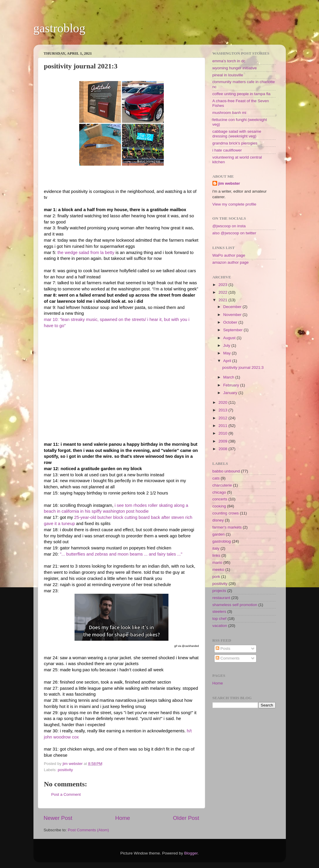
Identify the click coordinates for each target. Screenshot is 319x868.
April (228, 361)
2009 (223, 441)
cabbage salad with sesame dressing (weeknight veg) (237, 134)
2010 (223, 433)
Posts (223, 649)
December (233, 307)
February (232, 385)
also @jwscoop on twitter (234, 233)
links (216, 555)
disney (218, 520)
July (227, 345)
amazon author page (231, 262)
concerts (220, 499)
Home (123, 818)
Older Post (186, 818)
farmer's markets (227, 527)
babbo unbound (226, 471)
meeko (218, 570)
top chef (220, 619)
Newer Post (58, 818)
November (233, 315)
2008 (223, 449)
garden (219, 534)
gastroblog (59, 28)
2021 (223, 300)
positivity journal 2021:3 (243, 367)
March (229, 377)
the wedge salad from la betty (87, 253)
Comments (228, 658)
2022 (223, 292)
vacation (220, 626)
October (231, 322)
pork (216, 577)
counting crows (226, 513)
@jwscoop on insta (229, 226)
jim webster (229, 183)
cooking (219, 506)
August (230, 338)
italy (216, 548)
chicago (219, 492)
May (228, 353)
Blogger (191, 853)
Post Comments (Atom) (88, 830)
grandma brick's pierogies (235, 143)
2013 (223, 410)
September (234, 330)
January (231, 393)
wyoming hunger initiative (235, 68)
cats (216, 478)
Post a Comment (66, 794)
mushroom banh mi (229, 113)
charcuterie (222, 485)
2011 (223, 426)
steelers (219, 612)
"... (63, 554)
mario (217, 562)
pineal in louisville (228, 75)
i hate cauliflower (227, 150)
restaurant (221, 598)
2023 (223, 285)
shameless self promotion (235, 605)
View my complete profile (234, 204)
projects (219, 591)
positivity (65, 770)
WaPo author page (229, 255)
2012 (223, 418)
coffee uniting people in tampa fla (242, 94)
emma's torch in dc (229, 61)
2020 (223, 402)
